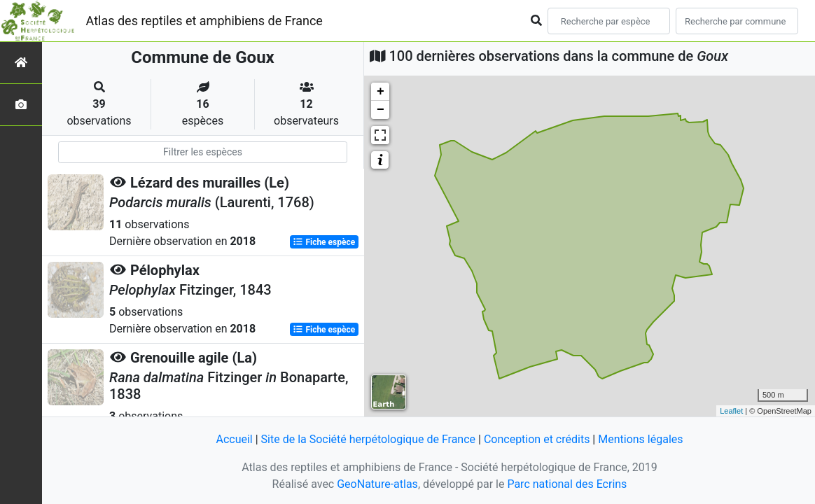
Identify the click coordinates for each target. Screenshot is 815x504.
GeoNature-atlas (377, 484)
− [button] (381, 110)
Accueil (234, 439)
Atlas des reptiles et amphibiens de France (204, 21)
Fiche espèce (324, 242)
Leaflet (731, 411)
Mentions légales (640, 439)
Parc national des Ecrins (567, 484)
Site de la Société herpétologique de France (368, 439)
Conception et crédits (537, 439)
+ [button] (381, 92)
